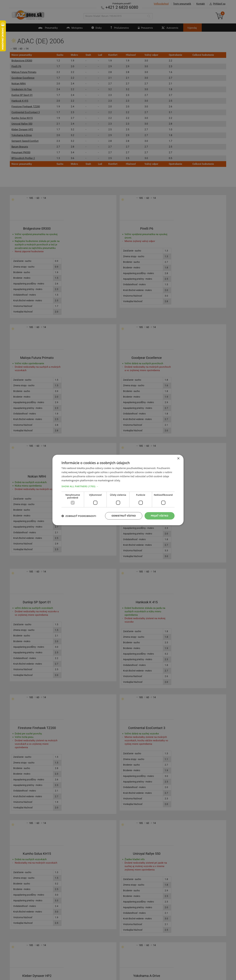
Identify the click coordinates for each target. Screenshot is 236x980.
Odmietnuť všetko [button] (124, 516)
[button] (118, 486)
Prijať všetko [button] (160, 516)
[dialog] (118, 490)
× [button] (178, 459)
